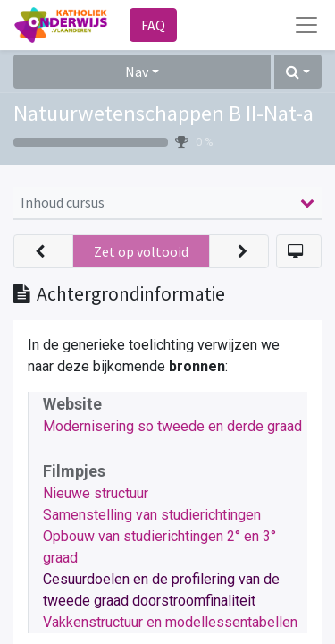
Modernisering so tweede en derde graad (172, 426)
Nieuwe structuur (96, 493)
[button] (298, 72)
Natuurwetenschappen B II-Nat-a (163, 113)
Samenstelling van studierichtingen (152, 515)
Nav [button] (137, 72)
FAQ (153, 25)
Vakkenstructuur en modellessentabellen (170, 622)
